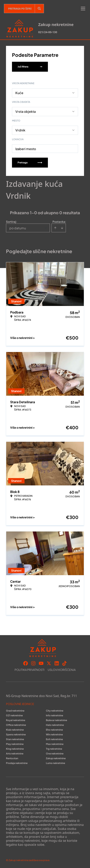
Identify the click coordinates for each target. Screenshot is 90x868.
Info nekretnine (54, 715)
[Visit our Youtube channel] (41, 663)
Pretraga (30, 163)
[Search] (39, 9)
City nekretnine (55, 711)
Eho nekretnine (54, 730)
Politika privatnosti (30, 670)
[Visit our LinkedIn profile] (57, 663)
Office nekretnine (16, 725)
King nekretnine (15, 749)
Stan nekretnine (15, 739)
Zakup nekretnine (56, 758)
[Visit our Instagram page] (33, 663)
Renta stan (12, 758)
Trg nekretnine (54, 749)
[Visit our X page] (49, 663)
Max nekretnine (55, 744)
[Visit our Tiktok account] (64, 663)
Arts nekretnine (15, 754)
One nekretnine (55, 754)
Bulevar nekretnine (56, 720)
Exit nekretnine (54, 739)
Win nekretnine (54, 734)
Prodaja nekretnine (17, 763)
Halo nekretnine (55, 725)
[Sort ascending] (55, 228)
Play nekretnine (15, 744)
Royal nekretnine (16, 720)
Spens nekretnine (16, 734)
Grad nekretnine (15, 711)
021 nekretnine (14, 715)
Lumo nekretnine (55, 763)
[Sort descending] (62, 228)
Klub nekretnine (15, 730)
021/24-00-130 (48, 32)
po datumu (18, 228)
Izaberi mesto (26, 149)
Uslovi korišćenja (62, 670)
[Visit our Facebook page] (26, 663)
